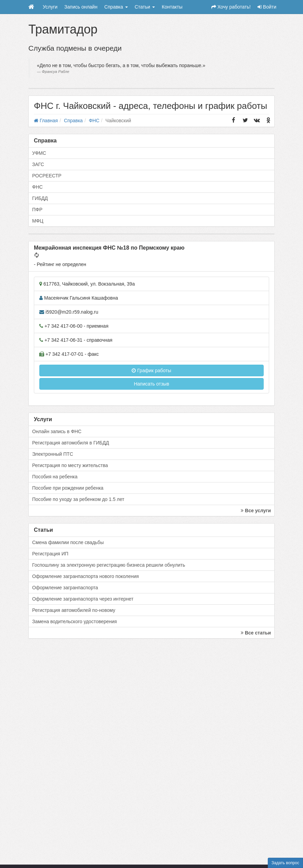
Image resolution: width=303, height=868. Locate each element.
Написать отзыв (151, 384)
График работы (151, 370)
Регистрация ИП (50, 554)
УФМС (39, 153)
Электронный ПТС (53, 454)
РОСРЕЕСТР (47, 176)
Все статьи (256, 633)
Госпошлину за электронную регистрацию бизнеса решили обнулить (109, 565)
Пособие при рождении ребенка (68, 488)
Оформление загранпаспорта (65, 588)
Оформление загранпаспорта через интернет (83, 599)
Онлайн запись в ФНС (57, 431)
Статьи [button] (145, 7)
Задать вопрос (285, 863)
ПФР (37, 210)
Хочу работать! (231, 7)
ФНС (37, 187)
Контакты (172, 7)
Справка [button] (116, 7)
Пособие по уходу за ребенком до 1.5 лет (78, 499)
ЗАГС (38, 164)
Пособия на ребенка (55, 477)
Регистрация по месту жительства (70, 465)
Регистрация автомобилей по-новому (74, 610)
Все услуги (256, 511)
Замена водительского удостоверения (75, 621)
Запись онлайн (81, 7)
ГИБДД (40, 198)
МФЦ (38, 221)
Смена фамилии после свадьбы (68, 542)
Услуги (50, 7)
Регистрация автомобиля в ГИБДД (71, 443)
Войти (267, 7)
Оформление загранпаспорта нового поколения (85, 576)
